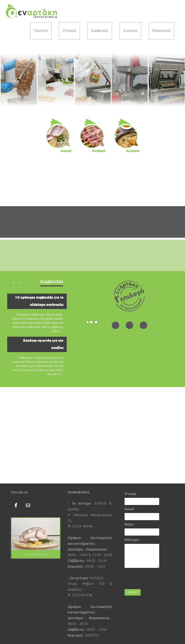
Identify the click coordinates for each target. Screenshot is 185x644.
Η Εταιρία (69, 31)
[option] (37, 337)
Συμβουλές (100, 31)
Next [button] (20, 283)
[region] (92, 80)
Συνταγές (130, 31)
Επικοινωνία (161, 31)
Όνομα (130, 494)
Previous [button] (13, 283)
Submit (133, 592)
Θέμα (129, 524)
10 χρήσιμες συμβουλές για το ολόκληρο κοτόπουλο (39, 301)
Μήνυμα (132, 540)
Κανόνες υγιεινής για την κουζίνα (43, 344)
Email (129, 509)
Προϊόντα (41, 31)
